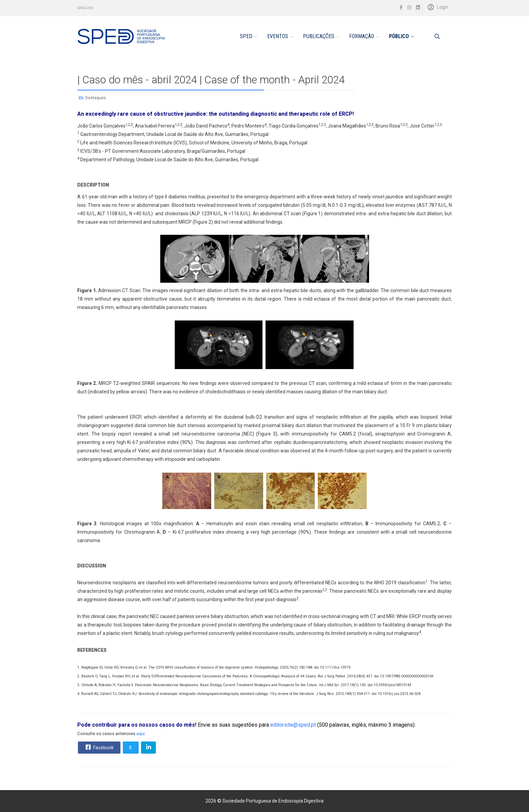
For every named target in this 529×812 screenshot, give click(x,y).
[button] (437, 7)
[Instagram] (409, 7)
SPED (246, 36)
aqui (141, 734)
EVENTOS (278, 36)
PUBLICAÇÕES (319, 36)
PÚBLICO (399, 36)
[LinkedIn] (418, 7)
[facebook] (401, 7)
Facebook (99, 747)
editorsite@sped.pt (293, 725)
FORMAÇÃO (362, 36)
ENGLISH (85, 8)
